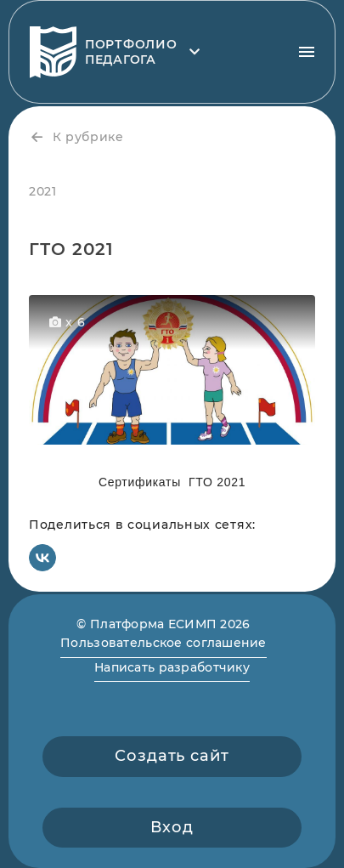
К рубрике (76, 137)
